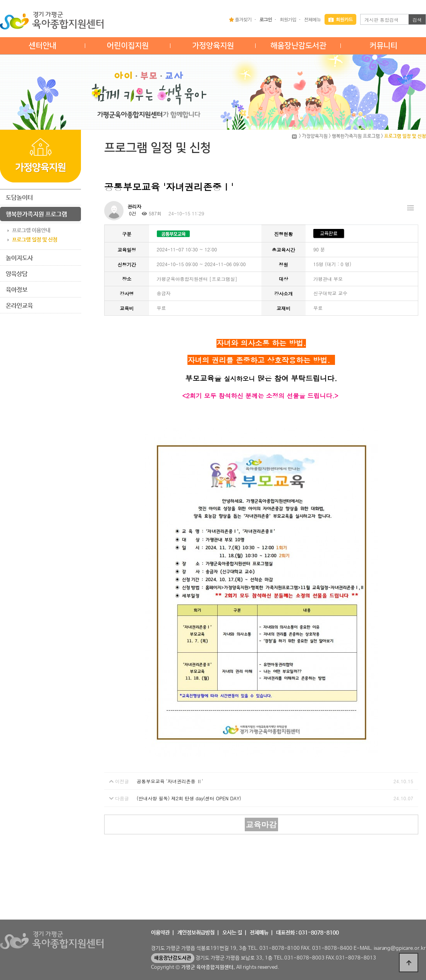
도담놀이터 (19, 198)
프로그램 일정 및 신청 (35, 240)
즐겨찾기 (240, 19)
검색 (417, 20)
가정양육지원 (213, 46)
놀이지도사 (19, 258)
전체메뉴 (312, 19)
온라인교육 (19, 306)
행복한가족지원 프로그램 (36, 214)
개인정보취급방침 (196, 933)
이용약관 (160, 933)
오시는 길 (232, 933)
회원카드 (340, 19)
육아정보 (17, 290)
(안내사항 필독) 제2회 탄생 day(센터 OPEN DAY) (189, 798)
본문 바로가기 (0, 0)
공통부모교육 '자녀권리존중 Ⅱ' (170, 781)
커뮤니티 (383, 46)
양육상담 (17, 274)
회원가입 (288, 19)
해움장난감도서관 (298, 46)
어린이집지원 (128, 46)
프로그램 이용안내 (31, 230)
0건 (132, 213)
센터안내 (43, 46)
